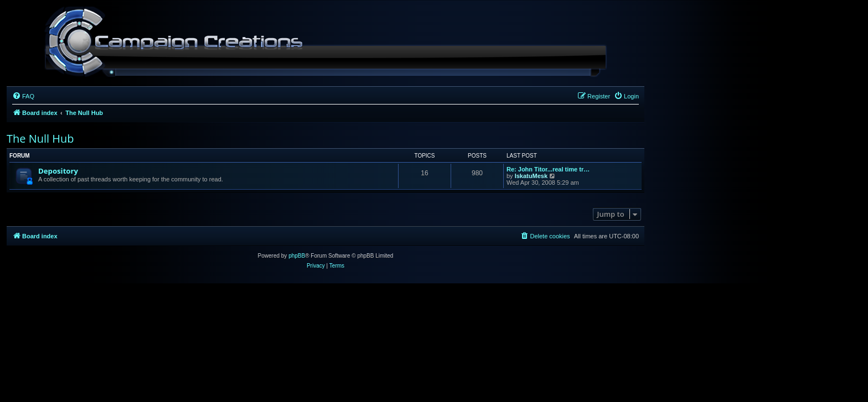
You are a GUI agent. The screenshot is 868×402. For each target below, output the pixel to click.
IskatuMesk (531, 176)
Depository (58, 171)
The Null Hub (40, 139)
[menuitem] (23, 96)
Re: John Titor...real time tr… (548, 169)
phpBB (297, 256)
